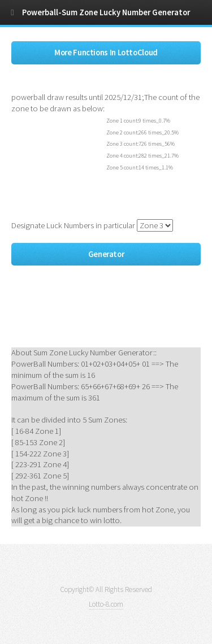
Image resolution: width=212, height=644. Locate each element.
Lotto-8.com (106, 604)
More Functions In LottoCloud (106, 53)
